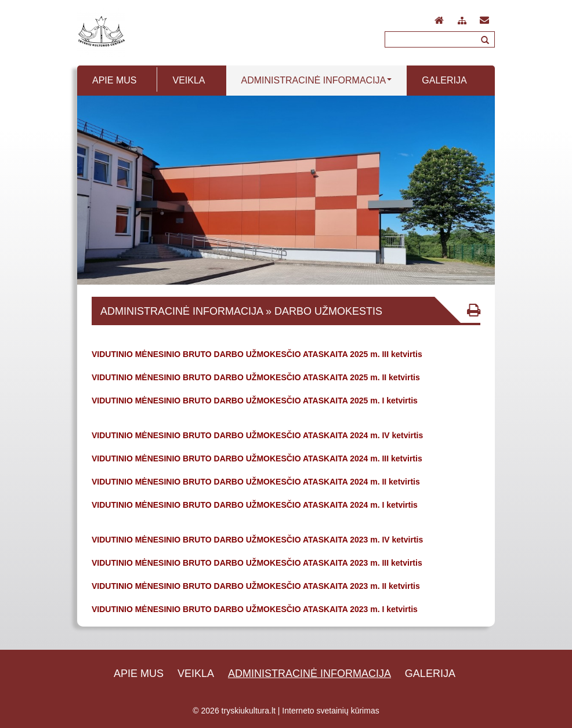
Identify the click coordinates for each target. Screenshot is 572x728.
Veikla (196, 674)
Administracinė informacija (309, 674)
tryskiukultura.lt (249, 711)
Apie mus (139, 674)
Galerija (430, 674)
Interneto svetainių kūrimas (330, 711)
